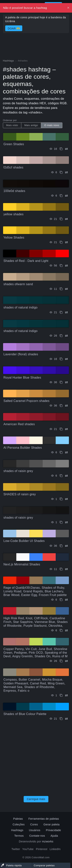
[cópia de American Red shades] (61, 429)
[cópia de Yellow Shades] (61, 242)
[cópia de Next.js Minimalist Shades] (61, 569)
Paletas (18, 819)
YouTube (28, 849)
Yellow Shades (14, 238)
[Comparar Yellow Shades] (66, 242)
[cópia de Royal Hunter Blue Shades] (61, 382)
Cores (34, 824)
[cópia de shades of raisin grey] (61, 476)
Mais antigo (31, 125)
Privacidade (53, 830)
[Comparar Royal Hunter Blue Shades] (66, 382)
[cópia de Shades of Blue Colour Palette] (61, 719)
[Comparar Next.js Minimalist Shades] (66, 569)
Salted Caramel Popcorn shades (26, 401)
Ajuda (54, 836)
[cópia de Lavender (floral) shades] (61, 359)
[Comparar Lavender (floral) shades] (66, 359)
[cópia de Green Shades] (61, 149)
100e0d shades (14, 191)
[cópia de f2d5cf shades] (61, 172)
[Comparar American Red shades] (66, 429)
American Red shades (19, 424)
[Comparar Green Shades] (66, 149)
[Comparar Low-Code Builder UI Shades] (66, 546)
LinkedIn (55, 849)
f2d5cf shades (13, 167)
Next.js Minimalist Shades (22, 564)
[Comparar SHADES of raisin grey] (66, 499)
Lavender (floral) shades (21, 354)
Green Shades (14, 144)
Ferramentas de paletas (44, 819)
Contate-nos (37, 836)
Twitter (16, 849)
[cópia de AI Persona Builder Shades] (61, 452)
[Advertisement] (36, 757)
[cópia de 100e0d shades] (61, 196)
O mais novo (52, 125)
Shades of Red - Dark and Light (26, 261)
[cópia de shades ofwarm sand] (61, 289)
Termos (19, 836)
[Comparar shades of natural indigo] (66, 312)
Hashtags (17, 830)
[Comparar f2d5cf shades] (66, 172)
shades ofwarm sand (18, 284)
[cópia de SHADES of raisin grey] (61, 499)
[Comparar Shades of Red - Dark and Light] (66, 266)
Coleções (19, 824)
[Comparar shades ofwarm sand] (66, 289)
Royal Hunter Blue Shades (22, 378)
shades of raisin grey (18, 471)
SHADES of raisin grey (20, 494)
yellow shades (14, 214)
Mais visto (12, 125)
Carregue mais (36, 799)
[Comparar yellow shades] (66, 219)
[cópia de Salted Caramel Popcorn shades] (61, 406)
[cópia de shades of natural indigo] (61, 312)
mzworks (48, 841)
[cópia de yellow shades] (61, 219)
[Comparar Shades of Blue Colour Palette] (66, 719)
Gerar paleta (51, 824)
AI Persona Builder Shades (23, 448)
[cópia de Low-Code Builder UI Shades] (61, 546)
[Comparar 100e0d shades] (66, 196)
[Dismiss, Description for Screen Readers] (68, 8)
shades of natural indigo (21, 307)
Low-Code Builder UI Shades (24, 541)
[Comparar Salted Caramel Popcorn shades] (66, 406)
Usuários (35, 830)
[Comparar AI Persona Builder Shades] (66, 452)
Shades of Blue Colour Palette (25, 714)
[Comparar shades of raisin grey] (66, 476)
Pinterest (42, 849)
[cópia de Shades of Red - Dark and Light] (61, 266)
